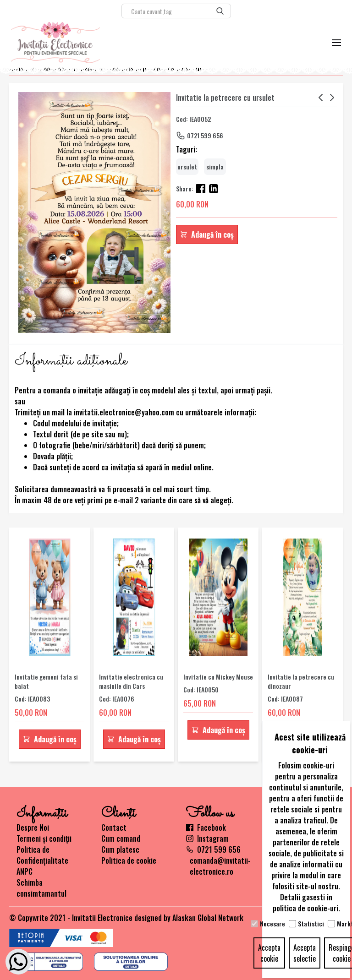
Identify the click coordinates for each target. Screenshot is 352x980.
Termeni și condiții (44, 838)
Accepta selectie (305, 953)
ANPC (25, 871)
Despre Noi (33, 828)
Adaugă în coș (207, 234)
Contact (114, 828)
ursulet (187, 166)
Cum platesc (120, 849)
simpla (215, 166)
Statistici (311, 924)
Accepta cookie (269, 953)
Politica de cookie (129, 860)
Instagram (207, 838)
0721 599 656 (205, 135)
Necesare (272, 924)
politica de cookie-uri (305, 908)
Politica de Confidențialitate (42, 855)
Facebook (206, 828)
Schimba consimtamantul (41, 888)
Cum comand (121, 838)
